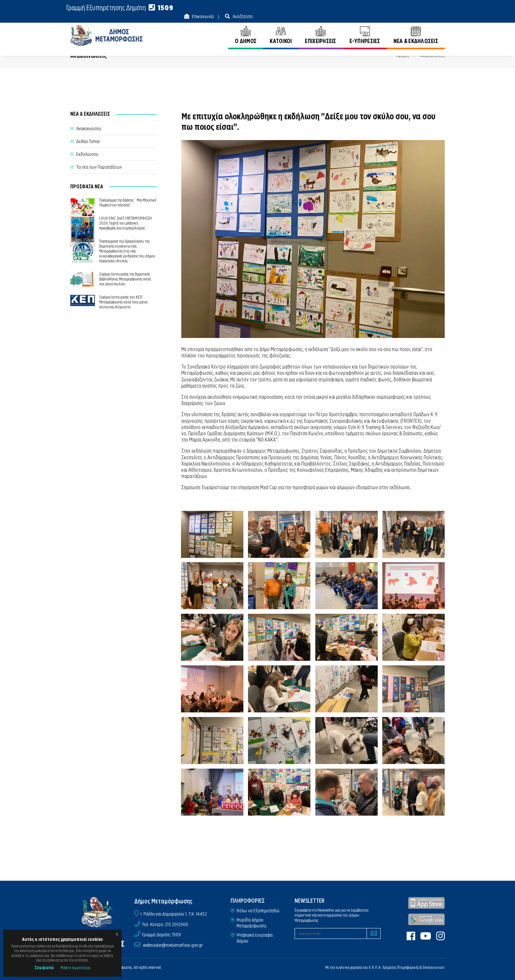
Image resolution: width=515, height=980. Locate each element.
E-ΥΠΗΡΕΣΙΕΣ (365, 29)
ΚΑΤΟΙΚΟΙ (281, 29)
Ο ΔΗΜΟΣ (246, 29)
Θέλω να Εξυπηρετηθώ (258, 911)
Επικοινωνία (394, 8)
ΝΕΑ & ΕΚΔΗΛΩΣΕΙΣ (416, 29)
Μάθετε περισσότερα (75, 968)
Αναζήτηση (434, 8)
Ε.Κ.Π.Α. (375, 967)
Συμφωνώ (44, 968)
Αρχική (403, 56)
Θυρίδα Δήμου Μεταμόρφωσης (251, 923)
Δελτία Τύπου (88, 141)
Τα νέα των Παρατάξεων (99, 167)
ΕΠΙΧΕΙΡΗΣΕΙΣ (320, 29)
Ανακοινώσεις (432, 56)
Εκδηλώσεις (87, 154)
